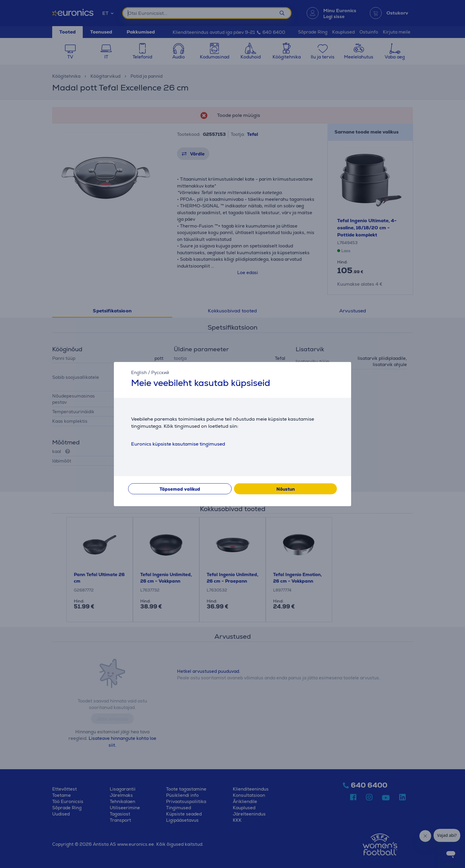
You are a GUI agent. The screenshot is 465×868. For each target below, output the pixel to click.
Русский (160, 372)
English (139, 372)
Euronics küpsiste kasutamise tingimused (178, 444)
